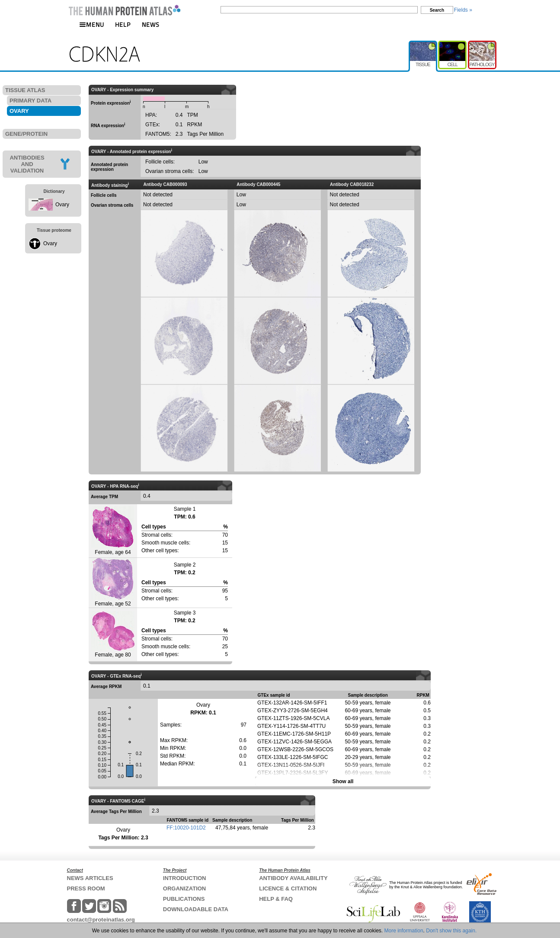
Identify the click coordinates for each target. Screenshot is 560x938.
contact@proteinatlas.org (101, 920)
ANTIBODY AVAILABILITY (293, 878)
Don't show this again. (451, 931)
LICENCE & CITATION (288, 888)
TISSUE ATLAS (25, 90)
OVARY (19, 111)
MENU (92, 24)
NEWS (151, 24)
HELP (123, 24)
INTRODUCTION (185, 878)
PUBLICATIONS (184, 899)
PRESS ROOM (86, 888)
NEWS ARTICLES (90, 878)
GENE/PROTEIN (26, 134)
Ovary (62, 205)
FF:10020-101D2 (186, 828)
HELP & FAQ (276, 899)
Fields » (463, 10)
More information (404, 931)
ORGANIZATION (184, 888)
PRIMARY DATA (30, 101)
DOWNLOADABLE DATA (196, 909)
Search (437, 10)
